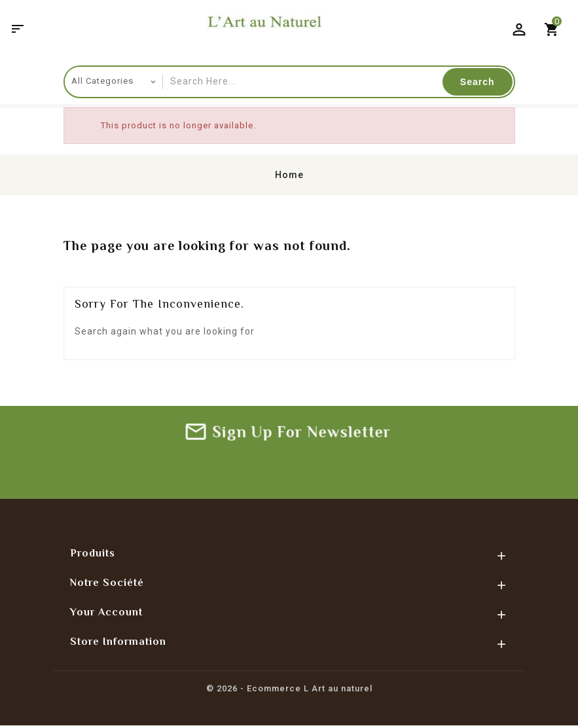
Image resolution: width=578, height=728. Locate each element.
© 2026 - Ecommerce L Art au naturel (289, 690)
